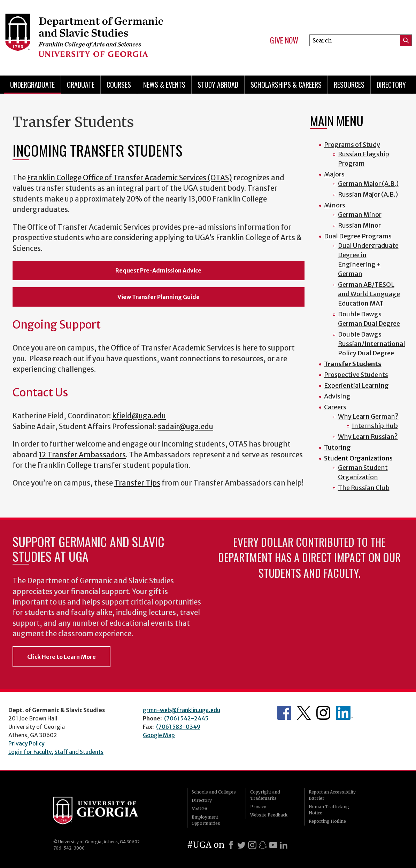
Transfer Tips (137, 483)
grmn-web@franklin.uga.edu (182, 710)
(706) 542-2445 (186, 718)
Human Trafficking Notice (329, 810)
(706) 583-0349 (178, 727)
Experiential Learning (356, 385)
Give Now (284, 40)
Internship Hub (375, 426)
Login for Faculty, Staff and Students (56, 752)
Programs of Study (352, 145)
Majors (334, 174)
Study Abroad (218, 85)
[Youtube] (273, 845)
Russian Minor (359, 225)
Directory (391, 85)
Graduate (81, 85)
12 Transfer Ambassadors (82, 455)
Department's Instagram (323, 713)
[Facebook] (231, 845)
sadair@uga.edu (186, 427)
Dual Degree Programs (358, 236)
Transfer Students (353, 364)
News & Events (164, 85)
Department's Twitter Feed (304, 713)
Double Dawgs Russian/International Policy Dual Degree (372, 344)
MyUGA (199, 809)
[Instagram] (252, 845)
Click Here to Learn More (61, 657)
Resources (349, 85)
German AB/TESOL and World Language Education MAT (369, 294)
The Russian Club (364, 488)
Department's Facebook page (284, 713)
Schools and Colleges (214, 792)
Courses (119, 85)
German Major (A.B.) (368, 184)
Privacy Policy (26, 743)
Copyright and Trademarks (265, 795)
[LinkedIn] (284, 845)
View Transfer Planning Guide (159, 297)
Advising (337, 396)
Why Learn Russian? (368, 437)
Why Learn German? (368, 416)
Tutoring (337, 447)
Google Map (159, 735)
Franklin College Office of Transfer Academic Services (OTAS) (130, 178)
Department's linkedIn (344, 713)
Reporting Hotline (327, 821)
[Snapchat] (263, 845)
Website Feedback (269, 815)
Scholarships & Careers (286, 85)
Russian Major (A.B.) (368, 194)
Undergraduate (32, 85)
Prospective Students (356, 375)
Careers (335, 407)
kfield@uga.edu (139, 416)
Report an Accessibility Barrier (332, 795)
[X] (241, 845)
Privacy (258, 807)
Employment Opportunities (206, 820)
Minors (335, 205)
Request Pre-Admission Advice (158, 270)
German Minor (360, 215)
